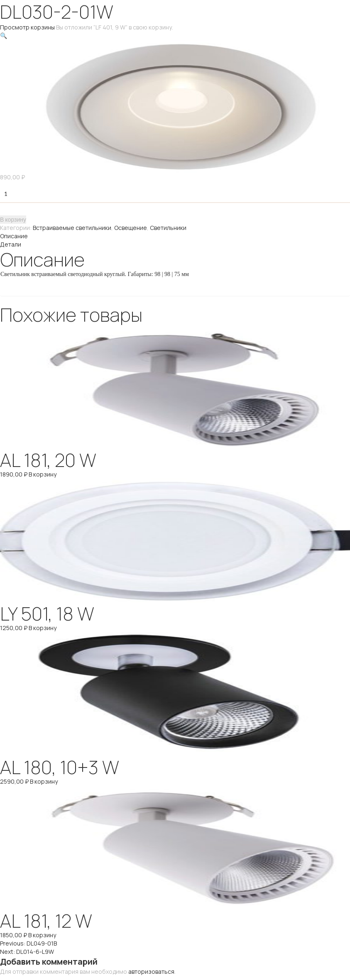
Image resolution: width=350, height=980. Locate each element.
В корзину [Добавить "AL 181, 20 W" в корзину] (43, 474)
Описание (14, 236)
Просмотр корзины (27, 27)
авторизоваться (151, 971)
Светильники (168, 228)
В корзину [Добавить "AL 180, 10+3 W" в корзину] (44, 781)
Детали (11, 244)
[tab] (175, 236)
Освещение (131, 228)
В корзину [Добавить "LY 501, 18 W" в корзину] (43, 628)
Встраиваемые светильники (72, 228)
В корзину (13, 219)
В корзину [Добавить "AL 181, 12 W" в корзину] (42, 935)
